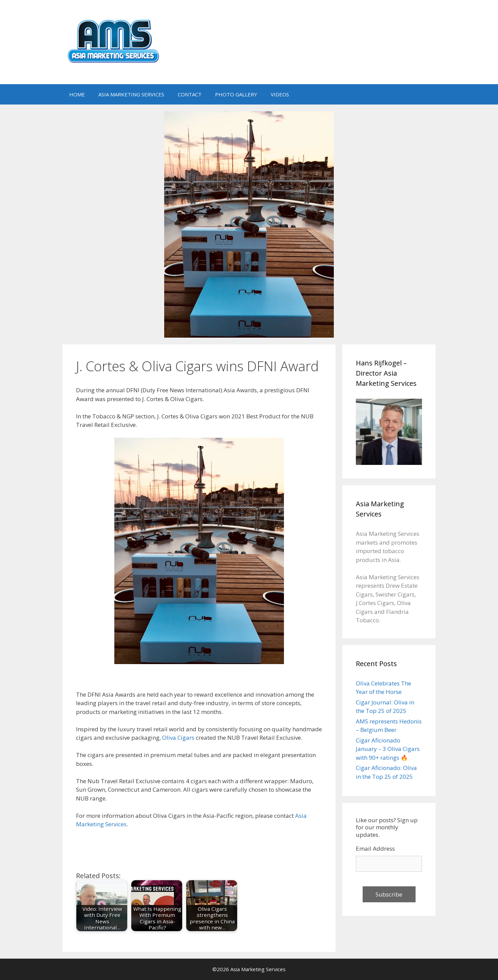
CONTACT (190, 94)
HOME (77, 94)
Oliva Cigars (178, 738)
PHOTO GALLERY (236, 94)
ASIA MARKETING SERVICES (131, 94)
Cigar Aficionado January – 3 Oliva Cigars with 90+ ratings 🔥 (388, 749)
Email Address (375, 849)
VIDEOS (280, 94)
